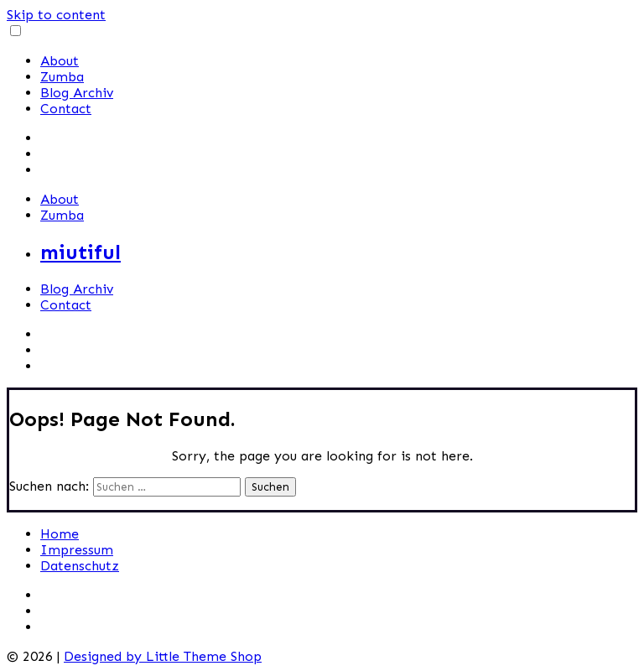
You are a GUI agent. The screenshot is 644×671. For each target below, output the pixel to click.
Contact (66, 109)
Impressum (77, 550)
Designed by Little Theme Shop (163, 656)
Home (60, 534)
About (60, 61)
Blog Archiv (77, 93)
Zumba (62, 77)
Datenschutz (80, 566)
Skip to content (56, 15)
